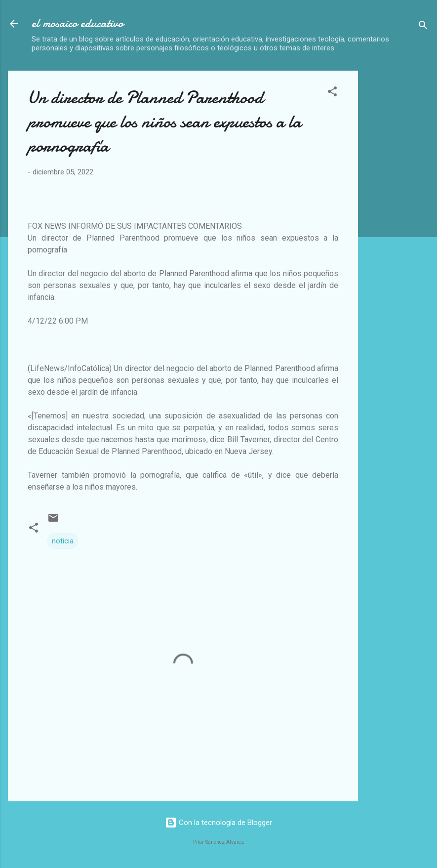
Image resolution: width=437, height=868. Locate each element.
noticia (63, 541)
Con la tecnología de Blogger (218, 823)
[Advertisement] (401, 219)
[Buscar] (423, 27)
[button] (332, 93)
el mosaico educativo (78, 23)
